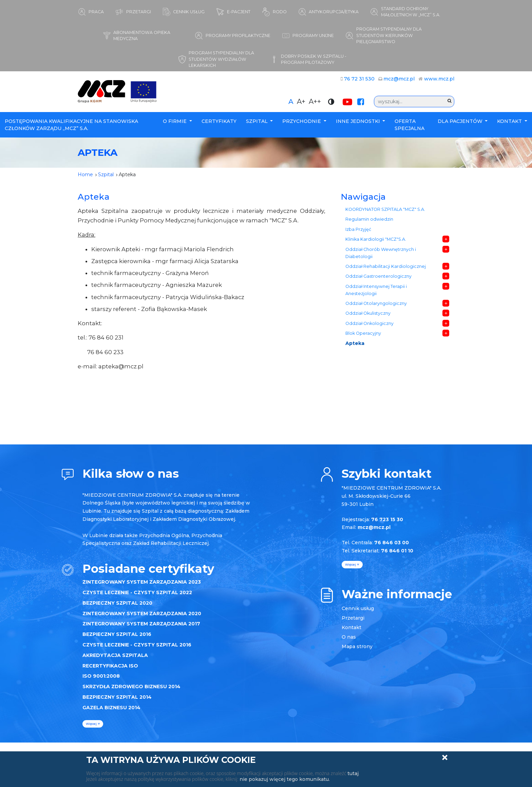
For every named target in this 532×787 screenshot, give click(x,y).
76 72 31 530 (359, 79)
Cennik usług (358, 608)
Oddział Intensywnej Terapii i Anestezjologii (376, 290)
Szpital (258, 121)
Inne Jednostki (359, 121)
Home (85, 175)
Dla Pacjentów (461, 121)
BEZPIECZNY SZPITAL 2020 (117, 603)
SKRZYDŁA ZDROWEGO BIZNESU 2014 (131, 687)
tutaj (353, 773)
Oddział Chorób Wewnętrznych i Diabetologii (381, 253)
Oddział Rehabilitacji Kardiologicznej (386, 266)
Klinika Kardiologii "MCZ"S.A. (376, 239)
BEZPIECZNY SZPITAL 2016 (117, 634)
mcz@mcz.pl (399, 79)
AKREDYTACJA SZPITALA (115, 655)
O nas (349, 637)
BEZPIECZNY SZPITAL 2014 (117, 697)
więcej (93, 724)
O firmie (175, 121)
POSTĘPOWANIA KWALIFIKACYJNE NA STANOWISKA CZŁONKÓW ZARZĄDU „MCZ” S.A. (71, 125)
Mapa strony (357, 646)
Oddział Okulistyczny (368, 313)
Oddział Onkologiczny (369, 323)
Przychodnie (302, 121)
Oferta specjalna (410, 125)
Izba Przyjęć (358, 229)
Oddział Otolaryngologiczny (376, 303)
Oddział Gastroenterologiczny (378, 276)
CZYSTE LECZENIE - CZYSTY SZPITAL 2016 (137, 645)
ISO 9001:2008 (101, 676)
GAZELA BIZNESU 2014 (111, 708)
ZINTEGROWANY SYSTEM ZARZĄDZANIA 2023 (142, 582)
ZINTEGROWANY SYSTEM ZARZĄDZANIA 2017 (141, 624)
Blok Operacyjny (363, 333)
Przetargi (353, 618)
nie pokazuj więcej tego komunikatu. (285, 779)
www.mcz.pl (439, 79)
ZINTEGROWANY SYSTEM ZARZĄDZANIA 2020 (142, 614)
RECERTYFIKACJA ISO (110, 666)
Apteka (355, 343)
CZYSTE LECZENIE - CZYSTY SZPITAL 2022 (137, 592)
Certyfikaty (219, 121)
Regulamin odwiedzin (369, 219)
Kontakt (510, 121)
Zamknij (445, 757)
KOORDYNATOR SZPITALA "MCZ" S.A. (385, 209)
